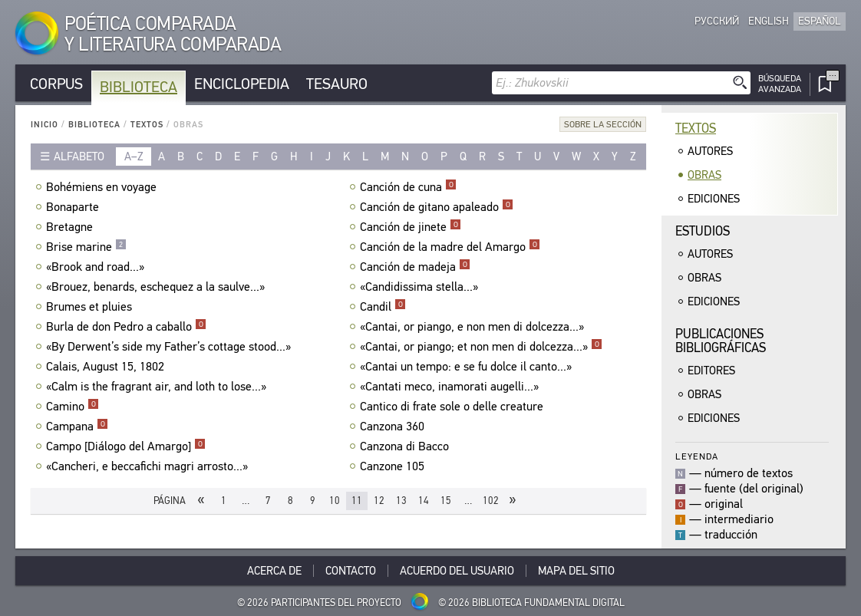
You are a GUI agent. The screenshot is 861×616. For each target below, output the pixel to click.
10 (335, 501)
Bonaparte (74, 207)
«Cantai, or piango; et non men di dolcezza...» (481, 347)
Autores (710, 151)
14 (424, 501)
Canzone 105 (394, 466)
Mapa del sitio (576, 571)
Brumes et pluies (91, 307)
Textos (147, 125)
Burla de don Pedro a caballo (126, 327)
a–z (134, 156)
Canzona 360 (394, 427)
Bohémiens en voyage (103, 187)
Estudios (703, 231)
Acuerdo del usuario (457, 571)
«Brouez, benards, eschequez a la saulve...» (157, 287)
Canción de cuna (408, 187)
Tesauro (337, 84)
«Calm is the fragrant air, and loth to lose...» (158, 387)
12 (379, 501)
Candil (383, 307)
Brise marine (86, 247)
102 (491, 501)
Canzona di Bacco (406, 446)
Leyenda (697, 456)
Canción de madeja (415, 267)
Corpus (56, 84)
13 (401, 501)
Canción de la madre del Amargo (450, 247)
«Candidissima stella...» (421, 287)
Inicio (45, 125)
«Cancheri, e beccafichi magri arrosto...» (149, 466)
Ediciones (714, 199)
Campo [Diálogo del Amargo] (126, 446)
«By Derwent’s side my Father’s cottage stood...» (170, 347)
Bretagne (71, 227)
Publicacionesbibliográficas (721, 341)
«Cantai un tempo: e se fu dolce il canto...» (468, 367)
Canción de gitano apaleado (437, 207)
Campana (77, 427)
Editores (711, 371)
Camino (73, 407)
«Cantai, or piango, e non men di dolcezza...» (474, 327)
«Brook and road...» (97, 267)
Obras (704, 175)
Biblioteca (139, 87)
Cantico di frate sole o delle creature (454, 407)
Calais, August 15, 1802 (107, 367)
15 (446, 501)
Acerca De (274, 571)
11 (357, 501)
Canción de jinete (411, 227)
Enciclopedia (242, 84)
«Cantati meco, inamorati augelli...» (451, 387)
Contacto (351, 571)
